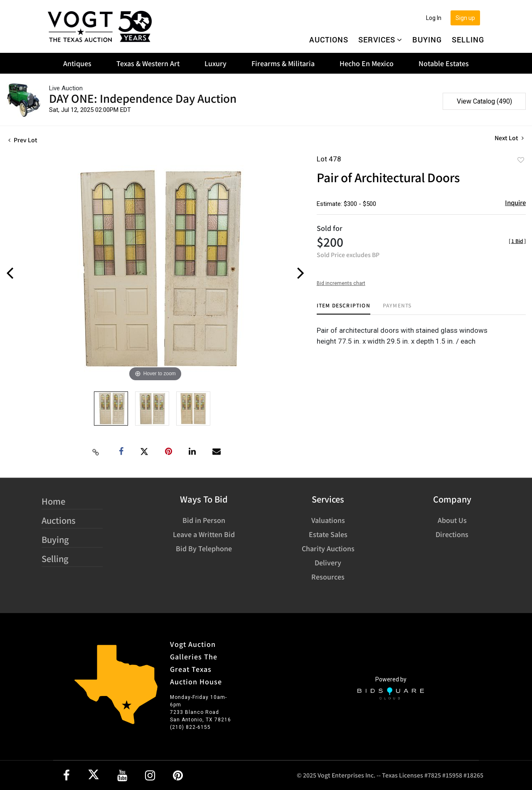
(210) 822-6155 (190, 727)
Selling (468, 40)
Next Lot (509, 138)
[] (517, 241)
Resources (328, 577)
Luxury (216, 63)
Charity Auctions (328, 548)
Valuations (328, 520)
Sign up (465, 18)
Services (380, 40)
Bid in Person (204, 520)
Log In (434, 18)
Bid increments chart (341, 283)
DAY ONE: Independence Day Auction (143, 98)
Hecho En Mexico (367, 63)
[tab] (344, 308)
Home (53, 501)
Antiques (77, 63)
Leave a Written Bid (204, 534)
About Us (452, 520)
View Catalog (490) (484, 101)
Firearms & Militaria (283, 63)
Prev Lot (23, 140)
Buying (427, 40)
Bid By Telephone (204, 548)
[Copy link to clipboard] (96, 452)
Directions (452, 534)
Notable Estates (444, 63)
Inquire (515, 202)
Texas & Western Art (148, 63)
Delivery (328, 562)
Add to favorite (521, 160)
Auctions (329, 40)
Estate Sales (328, 534)
